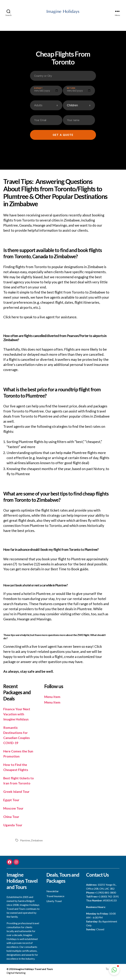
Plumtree (25, 842)
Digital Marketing (16, 975)
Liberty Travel (54, 903)
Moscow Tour (14, 810)
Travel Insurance (55, 898)
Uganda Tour (13, 827)
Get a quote (63, 137)
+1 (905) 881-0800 (105, 894)
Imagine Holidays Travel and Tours (34, 971)
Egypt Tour (12, 802)
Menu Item (53, 699)
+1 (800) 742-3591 (108, 898)
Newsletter (53, 893)
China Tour (12, 818)
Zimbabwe (37, 842)
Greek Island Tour (17, 793)
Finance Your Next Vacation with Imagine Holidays (17, 716)
